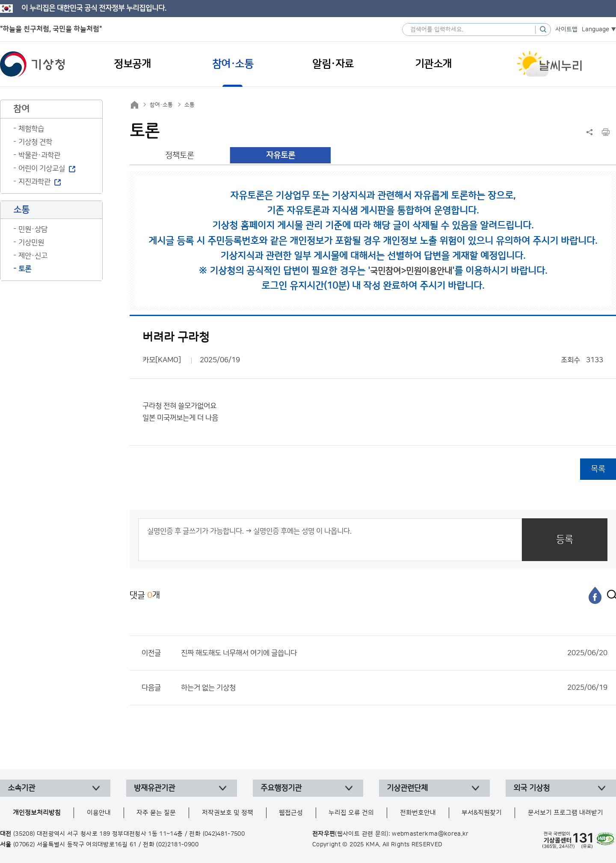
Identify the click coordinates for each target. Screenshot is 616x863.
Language (595, 30)
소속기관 (21, 788)
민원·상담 (33, 229)
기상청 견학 (35, 142)
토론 (25, 269)
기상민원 (31, 242)
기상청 (33, 64)
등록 (565, 539)
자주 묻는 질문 (156, 813)
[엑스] (610, 595)
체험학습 (31, 129)
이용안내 (99, 813)
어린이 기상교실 (42, 168)
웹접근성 (291, 813)
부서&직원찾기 (482, 813)
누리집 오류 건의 (351, 813)
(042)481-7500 (224, 834)
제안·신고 (33, 256)
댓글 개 (145, 595)
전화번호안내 (418, 813)
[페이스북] (595, 595)
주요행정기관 (281, 788)
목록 (598, 469)
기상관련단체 (407, 788)
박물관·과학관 (39, 155)
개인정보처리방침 (37, 813)
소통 (190, 105)
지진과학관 (34, 182)
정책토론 (180, 155)
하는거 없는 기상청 (394, 688)
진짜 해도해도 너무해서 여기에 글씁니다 (394, 653)
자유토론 (281, 155)
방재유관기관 (154, 788)
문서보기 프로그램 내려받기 (566, 813)
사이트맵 (566, 30)
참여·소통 (161, 105)
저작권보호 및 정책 (228, 813)
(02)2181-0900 (177, 845)
